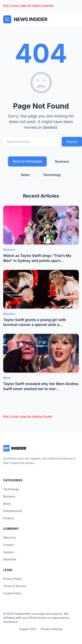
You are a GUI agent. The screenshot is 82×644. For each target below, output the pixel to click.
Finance (9, 518)
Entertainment (13, 511)
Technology (52, 175)
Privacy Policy (13, 579)
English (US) (28, 629)
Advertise (10, 559)
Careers (9, 552)
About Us (9, 538)
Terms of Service (15, 586)
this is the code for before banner (29, 6)
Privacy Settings (52, 629)
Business (62, 161)
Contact (9, 545)
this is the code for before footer (28, 417)
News (25, 175)
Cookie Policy (12, 593)
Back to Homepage (28, 161)
